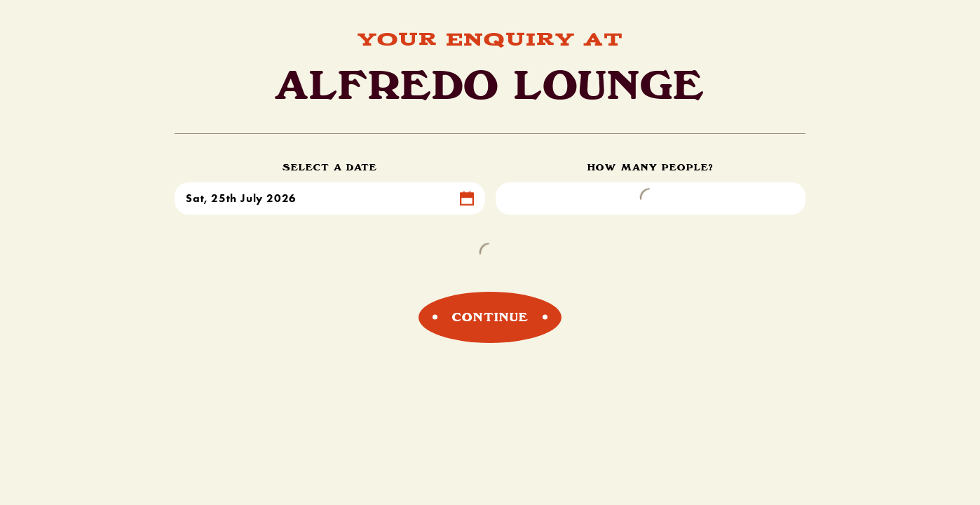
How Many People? (651, 167)
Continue (490, 317)
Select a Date (330, 167)
